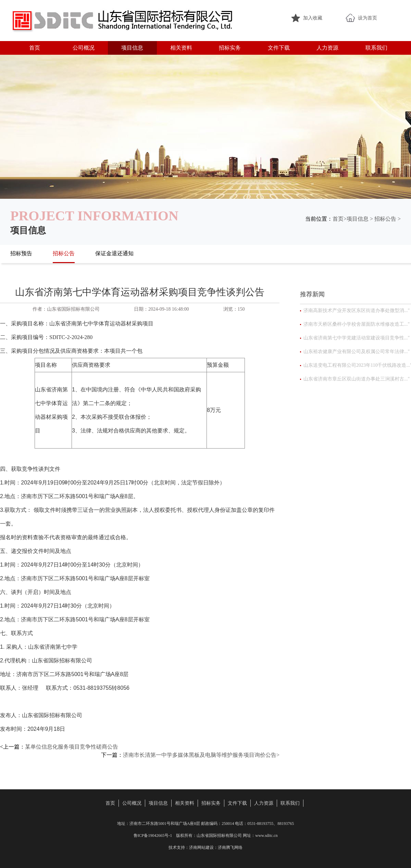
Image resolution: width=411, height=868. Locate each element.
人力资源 (327, 48)
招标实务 (230, 48)
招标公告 (385, 219)
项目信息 (132, 48)
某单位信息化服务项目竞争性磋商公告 (72, 747)
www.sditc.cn (266, 835)
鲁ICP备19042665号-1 (153, 835)
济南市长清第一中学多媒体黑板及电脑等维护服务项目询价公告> (201, 755)
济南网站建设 (201, 847)
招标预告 (21, 253)
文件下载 (279, 48)
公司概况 (84, 48)
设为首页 (368, 18)
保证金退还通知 (114, 253)
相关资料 (181, 48)
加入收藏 (313, 18)
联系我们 (376, 48)
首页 (35, 48)
